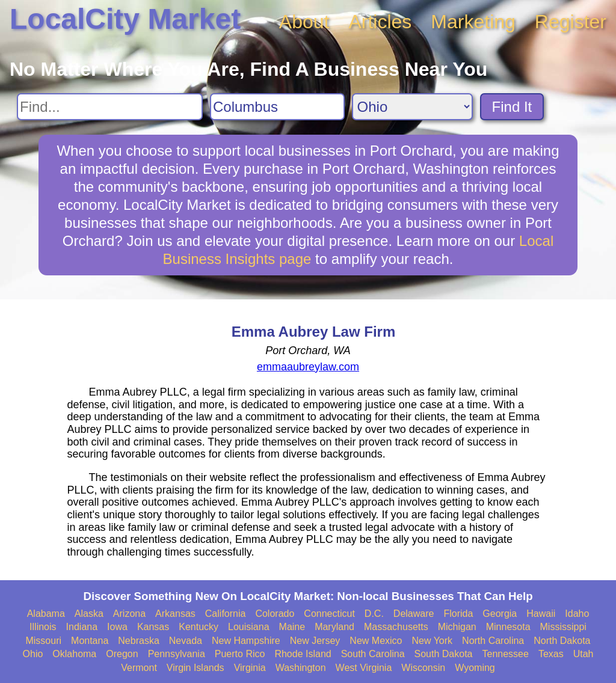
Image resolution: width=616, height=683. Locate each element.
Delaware (414, 614)
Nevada (186, 641)
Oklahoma (74, 654)
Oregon (122, 654)
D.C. (374, 614)
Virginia (250, 668)
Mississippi (563, 627)
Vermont (139, 668)
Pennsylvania (177, 654)
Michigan (457, 627)
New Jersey (315, 641)
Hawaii (541, 614)
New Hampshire (246, 641)
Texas (551, 654)
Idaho (577, 614)
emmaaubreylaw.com (308, 367)
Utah (584, 654)
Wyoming (475, 668)
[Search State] (412, 107)
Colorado (275, 614)
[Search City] (277, 107)
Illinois (43, 627)
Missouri (43, 641)
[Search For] (110, 107)
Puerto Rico (240, 654)
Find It (512, 107)
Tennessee (505, 654)
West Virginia (364, 668)
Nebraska (138, 641)
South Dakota (444, 654)
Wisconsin (423, 668)
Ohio (33, 654)
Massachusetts (396, 627)
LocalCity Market (125, 19)
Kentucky (199, 627)
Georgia (500, 614)
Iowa (117, 627)
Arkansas (175, 614)
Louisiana (249, 627)
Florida (458, 614)
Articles (380, 22)
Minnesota (508, 627)
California (226, 614)
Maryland (334, 627)
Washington (301, 668)
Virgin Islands (196, 668)
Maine (292, 627)
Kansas (153, 627)
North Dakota (562, 641)
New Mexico (376, 641)
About (304, 22)
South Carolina (373, 654)
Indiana (82, 627)
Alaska (89, 614)
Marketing (473, 22)
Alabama (46, 614)
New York (432, 641)
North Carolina (493, 641)
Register (571, 22)
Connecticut (329, 614)
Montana (90, 641)
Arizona (129, 614)
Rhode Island (303, 654)
